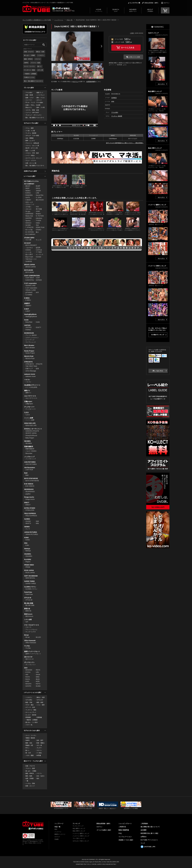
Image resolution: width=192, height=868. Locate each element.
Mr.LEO (38, 637)
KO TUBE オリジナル (31, 181)
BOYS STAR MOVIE (31, 478)
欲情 (37, 369)
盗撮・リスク (30, 98)
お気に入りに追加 (135, 57)
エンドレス (40, 254)
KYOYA (28, 672)
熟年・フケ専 (41, 107)
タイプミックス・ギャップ (34, 158)
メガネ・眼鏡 (30, 755)
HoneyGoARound (31, 436)
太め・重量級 (30, 138)
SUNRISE (29, 261)
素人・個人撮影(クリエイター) (33, 81)
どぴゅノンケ (30, 204)
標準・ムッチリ (30, 141)
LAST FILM (29, 470)
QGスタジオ (28, 657)
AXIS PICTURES (30, 462)
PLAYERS (28, 560)
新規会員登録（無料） (152, 3)
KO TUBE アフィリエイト (149, 840)
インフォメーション (125, 837)
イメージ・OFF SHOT (32, 112)
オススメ (57, 837)
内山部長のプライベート (32, 385)
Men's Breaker (29, 345)
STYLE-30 (28, 598)
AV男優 (39, 755)
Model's (38, 214)
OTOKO (39, 230)
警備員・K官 (29, 745)
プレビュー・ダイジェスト (34, 115)
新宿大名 (27, 609)
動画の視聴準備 (124, 830)
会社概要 (144, 830)
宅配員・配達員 (30, 738)
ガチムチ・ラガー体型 (32, 136)
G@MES (27, 519)
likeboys (27, 549)
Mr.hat (26, 635)
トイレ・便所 (41, 705)
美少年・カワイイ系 (32, 148)
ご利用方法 (122, 827)
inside (38, 322)
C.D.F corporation (30, 283)
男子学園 (39, 209)
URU (37, 672)
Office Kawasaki (30, 641)
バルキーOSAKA (31, 451)
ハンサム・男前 (30, 783)
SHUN (38, 675)
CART (165, 10)
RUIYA (28, 679)
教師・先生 (29, 743)
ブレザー (39, 748)
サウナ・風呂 (30, 705)
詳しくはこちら (158, 371)
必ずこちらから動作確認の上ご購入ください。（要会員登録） (125, 143)
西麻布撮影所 (29, 447)
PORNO (28, 330)
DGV (26, 668)
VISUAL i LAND (31, 290)
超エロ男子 (29, 254)
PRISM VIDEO (29, 565)
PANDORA (29, 195)
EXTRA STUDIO (30, 508)
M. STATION (30, 232)
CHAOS (28, 250)
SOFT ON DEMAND (31, 576)
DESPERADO (29, 489)
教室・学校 (29, 702)
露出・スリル (41, 98)
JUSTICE (27, 325)
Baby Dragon (30, 438)
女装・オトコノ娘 (31, 163)
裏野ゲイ (27, 391)
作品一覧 (70, 20)
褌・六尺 (28, 753)
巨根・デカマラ (29, 52)
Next (102, 46)
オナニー (39, 100)
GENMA (27, 527)
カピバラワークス (30, 396)
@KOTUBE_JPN (150, 847)
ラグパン (39, 750)
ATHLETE (39, 364)
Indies (38, 223)
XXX (37, 207)
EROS (38, 188)
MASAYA (28, 684)
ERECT (27, 503)
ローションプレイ (31, 712)
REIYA (38, 670)
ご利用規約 (144, 824)
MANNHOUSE (29, 333)
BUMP (38, 186)
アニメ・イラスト (31, 160)
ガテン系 (40, 70)
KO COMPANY (29, 184)
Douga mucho (29, 497)
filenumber (29, 453)
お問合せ (144, 837)
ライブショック (31, 342)
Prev (53, 46)
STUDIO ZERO (29, 238)
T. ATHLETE (29, 227)
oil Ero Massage (31, 371)
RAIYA (28, 677)
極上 (37, 232)
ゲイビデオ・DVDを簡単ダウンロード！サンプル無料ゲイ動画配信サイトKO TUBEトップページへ (36, 8)
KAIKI (27, 681)
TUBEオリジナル (29, 77)
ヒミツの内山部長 (31, 387)
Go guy (28, 211)
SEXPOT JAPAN (31, 433)
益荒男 (38, 248)
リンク (143, 843)
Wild (37, 523)
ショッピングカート (125, 824)
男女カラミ (29, 107)
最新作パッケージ (60, 834)
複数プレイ (40, 93)
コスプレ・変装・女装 (32, 110)
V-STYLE (39, 250)
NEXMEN (27, 441)
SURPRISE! (29, 214)
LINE (38, 193)
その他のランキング (158, 335)
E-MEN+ (27, 298)
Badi (26, 473)
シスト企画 (28, 620)
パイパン (38, 59)
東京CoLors (28, 614)
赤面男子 (27, 303)
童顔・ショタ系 (30, 151)
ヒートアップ (30, 340)
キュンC (39, 240)
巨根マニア (29, 369)
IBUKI (38, 679)
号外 (37, 225)
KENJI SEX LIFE (30, 423)
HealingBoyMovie (30, 314)
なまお (26, 412)
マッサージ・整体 (30, 70)
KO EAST (27, 243)
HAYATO (28, 686)
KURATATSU (30, 280)
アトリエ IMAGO (31, 335)
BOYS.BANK (29, 270)
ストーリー (29, 100)
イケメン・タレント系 (32, 146)
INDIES (28, 191)
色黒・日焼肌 (30, 778)
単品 (56, 829)
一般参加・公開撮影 (30, 74)
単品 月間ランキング (79, 831)
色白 (38, 778)
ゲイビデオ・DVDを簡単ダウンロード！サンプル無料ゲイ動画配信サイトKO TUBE (48, 3)
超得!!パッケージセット (32, 651)
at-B (37, 292)
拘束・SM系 (29, 95)
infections (39, 218)
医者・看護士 (41, 743)
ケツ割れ (39, 753)
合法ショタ (29, 202)
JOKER (38, 191)
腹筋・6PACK (28, 59)
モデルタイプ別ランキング (81, 841)
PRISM (28, 567)
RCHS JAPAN (29, 570)
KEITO (38, 684)
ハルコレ (27, 380)
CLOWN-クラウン (30, 587)
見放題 (57, 839)
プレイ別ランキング (79, 838)
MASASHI (29, 670)
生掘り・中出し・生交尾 (33, 105)
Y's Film (27, 646)
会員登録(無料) (91, 82)
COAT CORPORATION (32, 276)
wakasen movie (30, 374)
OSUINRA (28, 554)
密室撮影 (28, 717)
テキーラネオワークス (32, 625)
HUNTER (29, 218)
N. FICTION (40, 216)
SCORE (28, 225)
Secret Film (40, 195)
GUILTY (38, 327)
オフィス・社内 (30, 707)
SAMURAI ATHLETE (32, 431)
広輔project (28, 402)
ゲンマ (28, 529)
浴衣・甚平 (40, 740)
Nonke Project (29, 351)
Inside (26, 320)
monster (39, 257)
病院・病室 (40, 702)
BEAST (28, 186)
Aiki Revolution (30, 468)
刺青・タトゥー (30, 786)
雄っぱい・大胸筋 (30, 55)
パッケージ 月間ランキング (81, 836)
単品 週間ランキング (79, 828)
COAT (38, 278)
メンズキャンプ (29, 457)
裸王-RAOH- (40, 200)
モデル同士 (29, 700)
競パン (39, 66)
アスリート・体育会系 (32, 143)
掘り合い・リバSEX (32, 722)
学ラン (27, 748)
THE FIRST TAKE (31, 366)
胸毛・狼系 (29, 776)
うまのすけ (29, 248)
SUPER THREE (29, 581)
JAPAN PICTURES (31, 532)
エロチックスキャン (32, 338)
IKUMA (38, 686)
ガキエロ (28, 209)
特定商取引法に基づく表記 (149, 833)
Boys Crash (29, 257)
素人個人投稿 (29, 603)
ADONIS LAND (30, 286)
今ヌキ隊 (28, 240)
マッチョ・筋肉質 (31, 133)
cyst (27, 622)
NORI (38, 681)
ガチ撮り (28, 207)
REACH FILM (29, 356)
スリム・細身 (30, 128)
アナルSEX (29, 93)
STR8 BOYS (28, 362)
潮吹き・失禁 (40, 52)
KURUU (28, 193)
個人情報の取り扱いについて (150, 827)
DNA (26, 543)
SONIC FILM (40, 227)
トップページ (99, 10)
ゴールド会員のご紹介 (104, 830)
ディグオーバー (29, 407)
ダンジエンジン (29, 662)
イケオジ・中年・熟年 (32, 153)
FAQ (120, 833)
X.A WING (29, 295)
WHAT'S (28, 523)
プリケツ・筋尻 (35, 63)
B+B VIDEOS (29, 484)
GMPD (26, 63)
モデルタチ (40, 700)
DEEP (27, 188)
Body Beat (29, 322)
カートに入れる (128, 48)
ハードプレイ (41, 95)
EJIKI (27, 545)
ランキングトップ (78, 826)
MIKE (38, 677)
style (37, 521)
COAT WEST (30, 278)
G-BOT (27, 309)
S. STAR (39, 198)
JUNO (38, 211)
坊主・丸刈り (41, 776)
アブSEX (39, 252)
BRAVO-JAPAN (30, 265)
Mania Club (29, 216)
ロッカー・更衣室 (31, 715)
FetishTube (28, 592)
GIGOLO (28, 223)
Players (28, 562)
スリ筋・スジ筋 (30, 131)
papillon (28, 494)
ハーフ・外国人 (30, 155)
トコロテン (41, 55)
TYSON (38, 221)
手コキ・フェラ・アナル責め (34, 102)
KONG (26, 538)
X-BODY (28, 200)
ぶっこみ (28, 252)
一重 (27, 781)
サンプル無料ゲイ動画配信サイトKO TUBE (37, 20)
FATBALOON (30, 510)
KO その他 (29, 230)
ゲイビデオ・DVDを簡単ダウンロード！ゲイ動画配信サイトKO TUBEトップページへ (33, 824)
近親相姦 (39, 717)
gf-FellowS (29, 292)
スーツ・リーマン (30, 66)
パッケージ (58, 832)
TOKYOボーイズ (31, 259)
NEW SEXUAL (30, 578)
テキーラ (28, 627)
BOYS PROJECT (31, 245)
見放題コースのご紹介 (126, 840)
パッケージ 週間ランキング (81, 833)
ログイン (167, 3)
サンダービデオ (31, 632)
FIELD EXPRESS (30, 514)
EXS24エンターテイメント (33, 429)
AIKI (27, 675)
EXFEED (39, 280)
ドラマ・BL (29, 725)
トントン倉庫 (29, 418)
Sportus (28, 221)
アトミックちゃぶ (31, 630)
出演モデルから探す (30, 171)
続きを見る (161, 84)
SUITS (28, 198)
